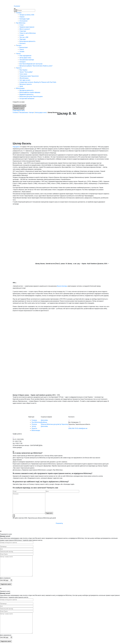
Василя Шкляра (62, 286)
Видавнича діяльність (26, 94)
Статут (22, 25)
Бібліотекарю (20, 88)
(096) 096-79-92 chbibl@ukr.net (78, 428)
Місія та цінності (25, 29)
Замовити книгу (18, 108)
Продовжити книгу (19, 106)
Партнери (23, 39)
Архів (21, 86)
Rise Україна (23, 70)
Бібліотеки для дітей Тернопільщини (31, 96)
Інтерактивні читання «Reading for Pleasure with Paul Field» (38, 82)
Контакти (22, 43)
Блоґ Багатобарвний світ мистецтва (31, 64)
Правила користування (27, 27)
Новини (22, 17)
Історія (22, 35)
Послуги (19, 45)
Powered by (72, 523)
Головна (19, 13)
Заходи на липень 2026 (27, 15)
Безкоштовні (24, 47)
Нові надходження (25, 56)
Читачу (18, 54)
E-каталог (17, 6)
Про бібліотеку (21, 23)
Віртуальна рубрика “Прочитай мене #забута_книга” (36, 66)
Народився (16, 147)
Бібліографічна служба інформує (30, 92)
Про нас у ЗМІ (24, 37)
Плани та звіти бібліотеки (28, 33)
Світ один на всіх (25, 80)
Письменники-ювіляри (27, 60)
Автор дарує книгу (25, 58)
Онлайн (22, 52)
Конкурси (22, 62)
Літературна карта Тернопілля (29, 76)
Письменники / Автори (26, 112)
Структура (23, 31)
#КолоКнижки (24, 78)
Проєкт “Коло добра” (26, 72)
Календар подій (24, 19)
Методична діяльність (27, 90)
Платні (22, 50)
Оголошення (23, 21)
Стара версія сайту (19, 110)
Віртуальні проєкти (26, 84)
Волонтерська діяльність (27, 41)
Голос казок (23, 74)
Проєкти (19, 68)
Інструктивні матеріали (27, 99)
